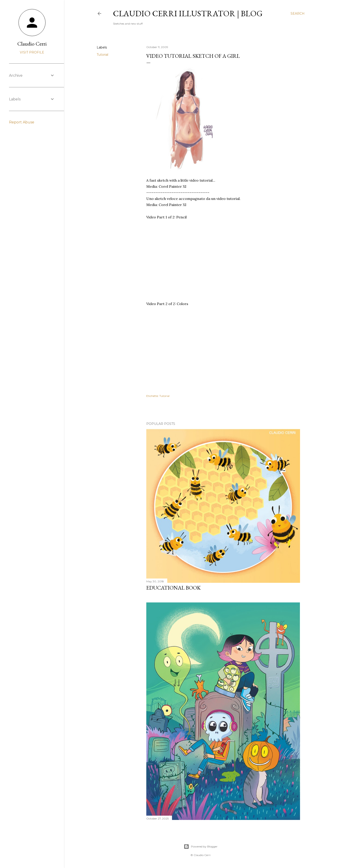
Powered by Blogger (201, 847)
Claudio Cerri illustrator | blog (188, 13)
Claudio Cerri (32, 44)
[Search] (298, 14)
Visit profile (32, 52)
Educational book (173, 588)
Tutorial (102, 55)
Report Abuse (22, 122)
